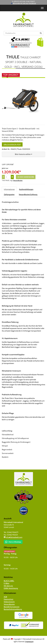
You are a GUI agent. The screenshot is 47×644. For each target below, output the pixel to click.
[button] (40, 42)
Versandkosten (18, 180)
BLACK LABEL (9, 581)
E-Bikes (7, 583)
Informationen (9, 189)
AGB (5, 597)
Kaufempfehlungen (26, 189)
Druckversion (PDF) (12, 144)
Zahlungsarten (9, 194)
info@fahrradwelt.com (14, 537)
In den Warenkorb (26, 177)
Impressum (29, 642)
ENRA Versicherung (11, 588)
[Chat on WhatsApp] (13, 541)
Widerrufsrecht (9, 602)
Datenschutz (9, 599)
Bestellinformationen (12, 607)
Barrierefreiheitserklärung (13, 609)
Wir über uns (8, 586)
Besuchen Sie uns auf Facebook (24, 3)
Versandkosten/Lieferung (28, 194)
